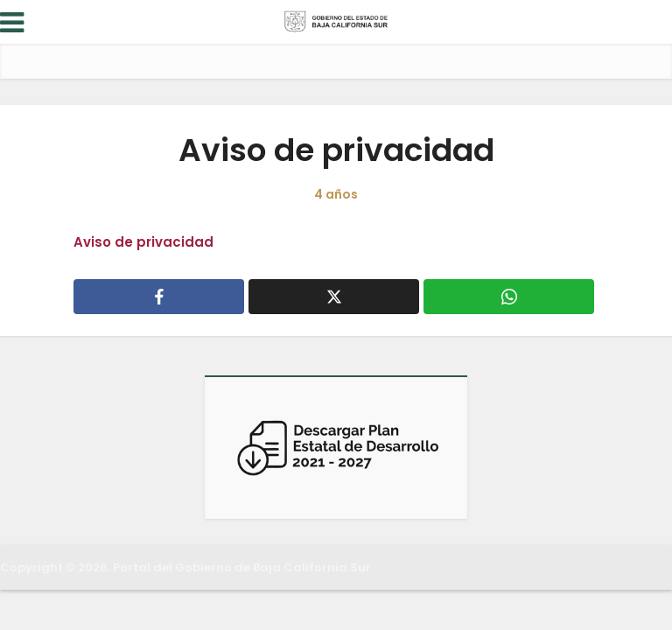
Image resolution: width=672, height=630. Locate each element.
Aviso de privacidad (143, 242)
